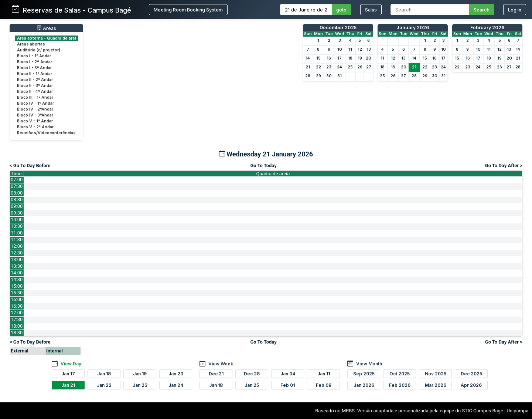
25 (350, 67)
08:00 (17, 193)
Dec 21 (216, 374)
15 (318, 58)
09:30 (17, 213)
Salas (371, 10)
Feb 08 (324, 385)
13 (369, 49)
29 (318, 76)
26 (360, 67)
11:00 (17, 233)
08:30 (17, 200)
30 (329, 76)
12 (360, 49)
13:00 (17, 259)
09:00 (17, 206)
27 (369, 67)
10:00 (17, 219)
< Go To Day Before (30, 165)
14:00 (17, 273)
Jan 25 (252, 385)
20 (369, 58)
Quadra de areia (273, 174)
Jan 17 (68, 374)
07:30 (17, 186)
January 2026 (413, 28)
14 (308, 58)
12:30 (17, 253)
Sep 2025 (364, 374)
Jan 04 (288, 374)
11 (350, 49)
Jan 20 (176, 374)
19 (360, 58)
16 (329, 58)
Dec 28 (252, 374)
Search (482, 10)
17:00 (17, 313)
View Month (369, 364)
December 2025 (338, 28)
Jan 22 (104, 385)
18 (350, 58)
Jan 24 (176, 385)
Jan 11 (324, 374)
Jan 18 (104, 374)
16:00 (17, 299)
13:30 (17, 266)
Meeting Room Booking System (188, 10)
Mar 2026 (436, 385)
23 (329, 67)
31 (340, 76)
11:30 (17, 239)
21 (308, 67)
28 (308, 76)
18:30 (17, 333)
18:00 (17, 326)
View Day (71, 364)
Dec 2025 (471, 374)
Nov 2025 (436, 374)
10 (340, 49)
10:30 (17, 226)
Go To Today (263, 165)
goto (341, 10)
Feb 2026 (400, 385)
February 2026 (487, 28)
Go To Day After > (504, 165)
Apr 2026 (471, 385)
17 (340, 58)
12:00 (17, 246)
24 (340, 67)
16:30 (17, 306)
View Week (221, 364)
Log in (515, 10)
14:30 (17, 279)
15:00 (17, 286)
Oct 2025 (400, 374)
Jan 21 (68, 385)
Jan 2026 (364, 385)
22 (318, 67)
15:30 (17, 293)
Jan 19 (140, 374)
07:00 (17, 180)
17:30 (17, 319)
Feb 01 (288, 385)
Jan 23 (140, 385)
